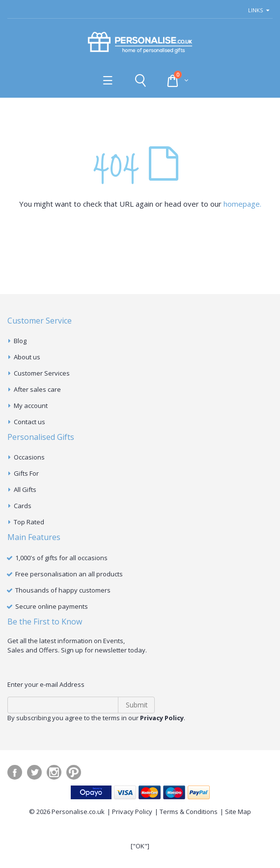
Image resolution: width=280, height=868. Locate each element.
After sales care (37, 389)
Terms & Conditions (189, 812)
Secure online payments (52, 606)
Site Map (238, 812)
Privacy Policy (132, 812)
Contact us (29, 422)
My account (31, 406)
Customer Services (42, 373)
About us (27, 357)
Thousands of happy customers (63, 590)
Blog (20, 341)
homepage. (242, 204)
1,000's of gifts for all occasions (61, 558)
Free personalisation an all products (69, 574)
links (255, 10)
